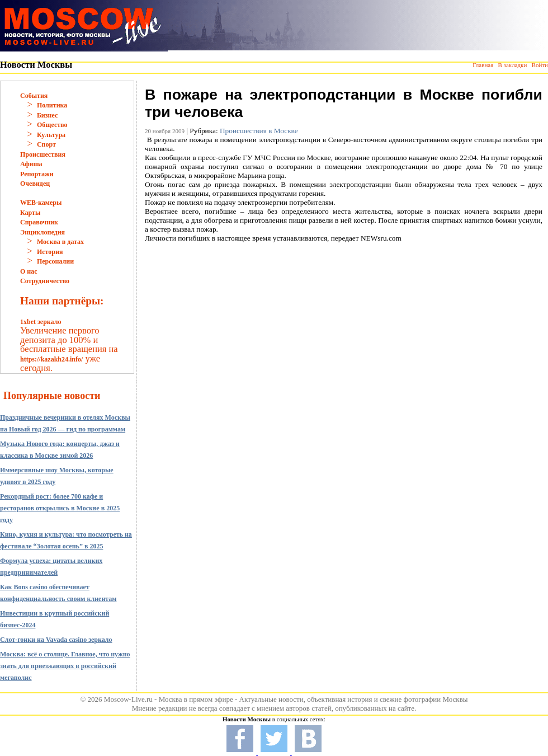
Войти (540, 65)
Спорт (46, 144)
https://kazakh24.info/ (51, 359)
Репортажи (37, 174)
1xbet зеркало (41, 322)
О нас (29, 271)
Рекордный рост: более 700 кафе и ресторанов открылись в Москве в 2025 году (60, 508)
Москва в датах (60, 242)
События (34, 96)
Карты (30, 213)
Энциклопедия (42, 232)
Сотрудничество (45, 281)
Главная (483, 65)
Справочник (39, 222)
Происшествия (43, 154)
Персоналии (55, 261)
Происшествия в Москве (259, 131)
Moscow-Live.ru (128, 699)
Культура (51, 135)
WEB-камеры (41, 203)
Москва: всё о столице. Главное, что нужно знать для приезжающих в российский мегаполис (65, 666)
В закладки (512, 65)
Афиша (31, 164)
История (50, 252)
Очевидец (35, 184)
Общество (52, 125)
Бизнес (47, 115)
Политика (52, 105)
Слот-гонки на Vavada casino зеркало (56, 640)
